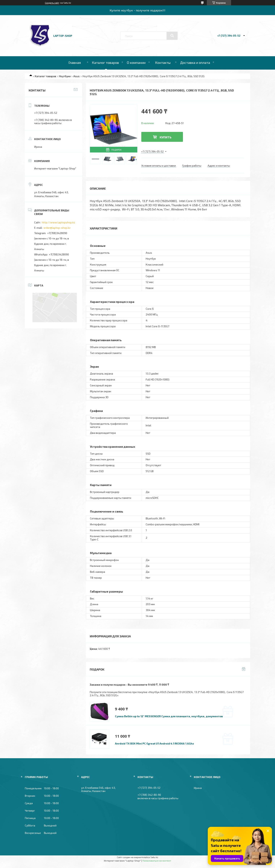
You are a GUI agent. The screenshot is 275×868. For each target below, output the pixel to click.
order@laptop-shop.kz (57, 228)
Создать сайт (52, 3)
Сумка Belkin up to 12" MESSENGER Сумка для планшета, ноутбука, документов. (169, 716)
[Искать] (172, 36)
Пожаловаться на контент (157, 861)
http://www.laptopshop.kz (58, 222)
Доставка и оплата (195, 63)
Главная (75, 63)
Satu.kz (154, 857)
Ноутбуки (65, 76)
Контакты (163, 63)
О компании (136, 63)
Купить (166, 137)
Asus (76, 76)
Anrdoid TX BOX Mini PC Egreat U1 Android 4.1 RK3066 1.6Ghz (154, 743)
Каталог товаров (105, 63)
